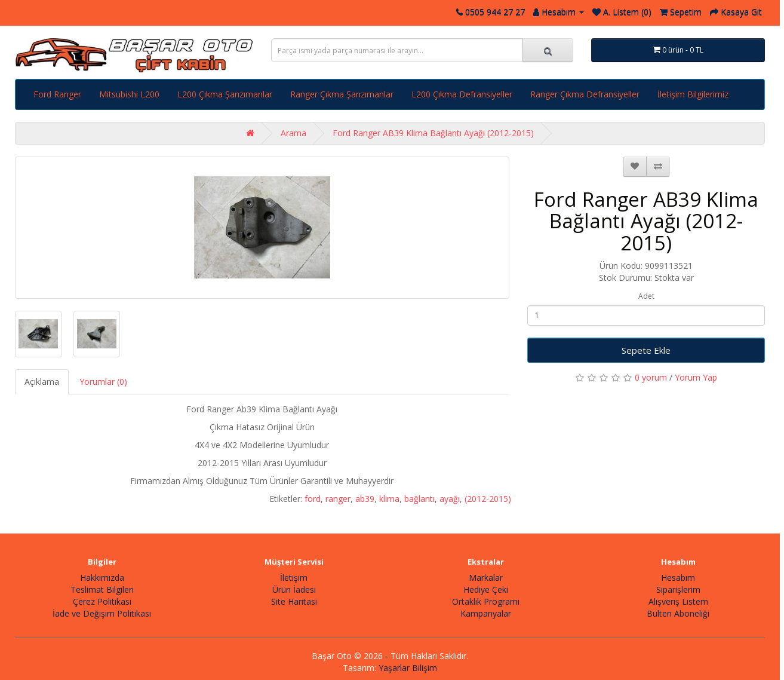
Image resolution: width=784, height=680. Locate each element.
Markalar (486, 578)
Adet (646, 296)
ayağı (450, 499)
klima (389, 499)
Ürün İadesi (294, 589)
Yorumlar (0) (103, 382)
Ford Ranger (57, 94)
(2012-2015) (488, 499)
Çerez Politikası (102, 601)
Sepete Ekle (646, 350)
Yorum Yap (696, 377)
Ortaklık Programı (486, 601)
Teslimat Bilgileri (102, 589)
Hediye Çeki (486, 589)
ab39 (365, 499)
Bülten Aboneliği (678, 613)
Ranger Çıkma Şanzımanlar (342, 94)
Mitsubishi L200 (129, 94)
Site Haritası (294, 601)
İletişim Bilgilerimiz (693, 94)
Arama (293, 133)
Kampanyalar (486, 613)
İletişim (294, 578)
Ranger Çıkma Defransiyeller (585, 94)
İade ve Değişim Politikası (102, 613)
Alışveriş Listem (678, 601)
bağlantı (419, 499)
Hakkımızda (102, 578)
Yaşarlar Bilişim (408, 668)
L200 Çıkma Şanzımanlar (225, 94)
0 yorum (651, 377)
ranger (338, 499)
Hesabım (678, 578)
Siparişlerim (678, 589)
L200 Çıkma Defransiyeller (462, 94)
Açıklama (42, 382)
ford (313, 499)
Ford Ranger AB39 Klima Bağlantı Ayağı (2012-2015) (433, 133)
